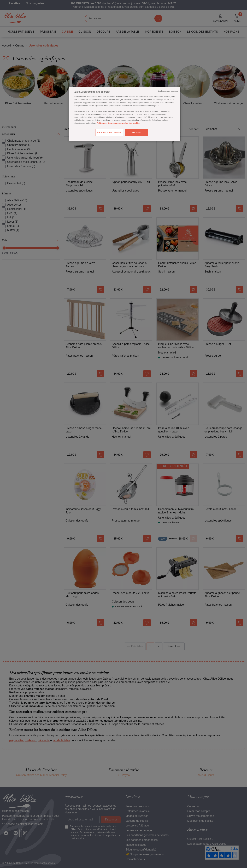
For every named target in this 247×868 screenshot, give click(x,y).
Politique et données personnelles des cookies (118, 123)
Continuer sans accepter (168, 91)
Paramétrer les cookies (109, 132)
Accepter (136, 132)
